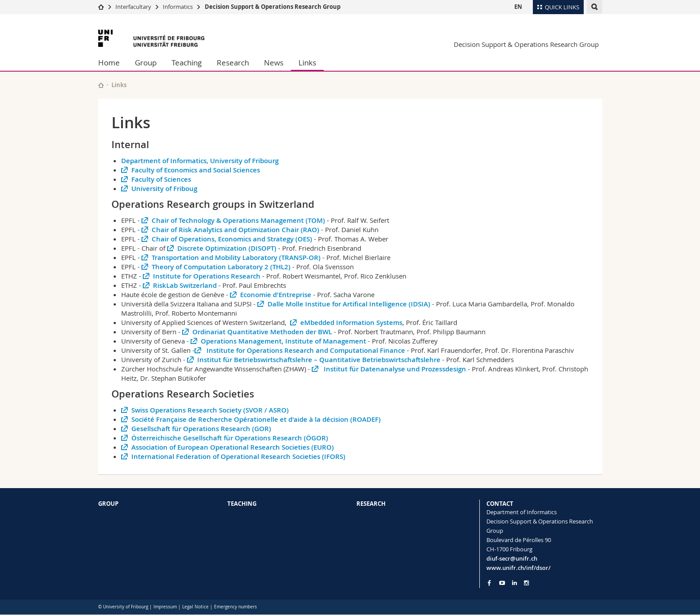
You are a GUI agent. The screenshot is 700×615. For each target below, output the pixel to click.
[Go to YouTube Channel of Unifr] (502, 583)
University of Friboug (164, 189)
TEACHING (242, 504)
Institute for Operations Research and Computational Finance (305, 350)
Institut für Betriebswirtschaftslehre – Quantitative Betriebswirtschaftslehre (319, 360)
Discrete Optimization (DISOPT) (227, 248)
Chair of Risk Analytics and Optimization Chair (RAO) (236, 230)
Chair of (154, 248)
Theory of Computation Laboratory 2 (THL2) (221, 267)
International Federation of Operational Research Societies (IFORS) (238, 456)
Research (233, 63)
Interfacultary (133, 7)
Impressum (165, 607)
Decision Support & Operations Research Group (273, 7)
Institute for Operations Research (207, 276)
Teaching (187, 63)
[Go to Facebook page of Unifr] (489, 583)
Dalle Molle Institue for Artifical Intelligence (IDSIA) (350, 304)
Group (146, 63)
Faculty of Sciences (161, 179)
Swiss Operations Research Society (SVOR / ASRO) (210, 410)
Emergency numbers (235, 607)
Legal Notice (195, 607)
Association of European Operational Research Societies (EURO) (233, 447)
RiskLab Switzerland (186, 285)
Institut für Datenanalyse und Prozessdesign (394, 369)
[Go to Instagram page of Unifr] (526, 583)
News (274, 63)
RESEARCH (371, 504)
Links (307, 63)
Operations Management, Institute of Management (283, 341)
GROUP (108, 504)
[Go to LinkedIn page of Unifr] (514, 583)
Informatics (178, 7)
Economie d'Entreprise (276, 295)
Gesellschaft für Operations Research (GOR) (201, 429)
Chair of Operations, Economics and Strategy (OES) (233, 239)
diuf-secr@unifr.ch (512, 558)
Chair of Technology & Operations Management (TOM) (238, 220)
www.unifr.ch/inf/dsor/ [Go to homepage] (518, 568)
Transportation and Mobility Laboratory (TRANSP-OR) (236, 258)
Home (109, 63)
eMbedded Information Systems (351, 323)
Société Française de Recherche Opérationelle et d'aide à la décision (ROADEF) (256, 419)
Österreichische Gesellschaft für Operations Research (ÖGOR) (230, 438)
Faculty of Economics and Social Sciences (196, 170)
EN (518, 7)
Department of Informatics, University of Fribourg (200, 161)
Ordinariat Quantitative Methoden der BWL (262, 332)
